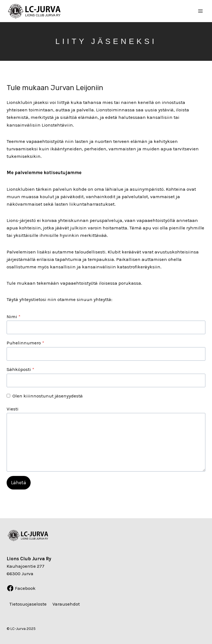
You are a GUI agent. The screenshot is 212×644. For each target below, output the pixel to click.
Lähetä (19, 483)
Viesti (13, 409)
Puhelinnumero (25, 343)
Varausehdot (66, 604)
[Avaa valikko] (200, 11)
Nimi (14, 316)
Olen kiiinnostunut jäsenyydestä (48, 396)
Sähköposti (20, 369)
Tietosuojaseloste (28, 604)
